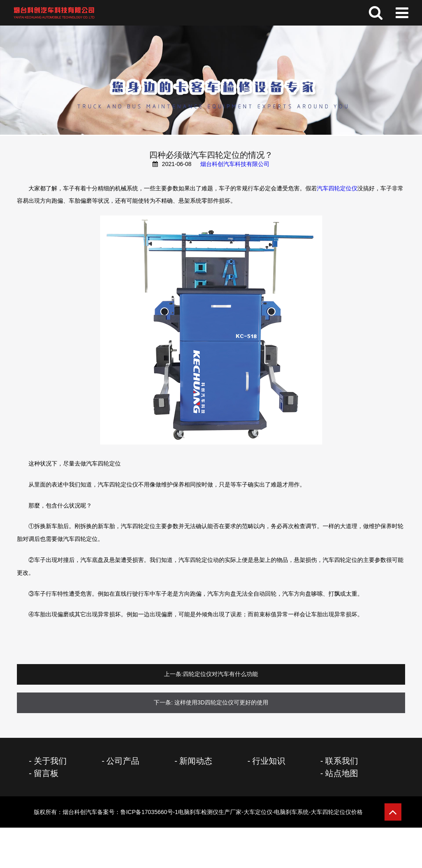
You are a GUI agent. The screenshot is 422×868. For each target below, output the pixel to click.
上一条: (173, 674)
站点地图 (342, 773)
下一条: (163, 702)
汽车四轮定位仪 (337, 188)
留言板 (46, 773)
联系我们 (342, 761)
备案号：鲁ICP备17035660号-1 (230, 812)
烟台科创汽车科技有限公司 (235, 164)
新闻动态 (196, 761)
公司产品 (123, 761)
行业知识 (269, 761)
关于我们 (50, 761)
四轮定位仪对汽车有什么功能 (220, 674)
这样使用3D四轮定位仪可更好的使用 (221, 702)
